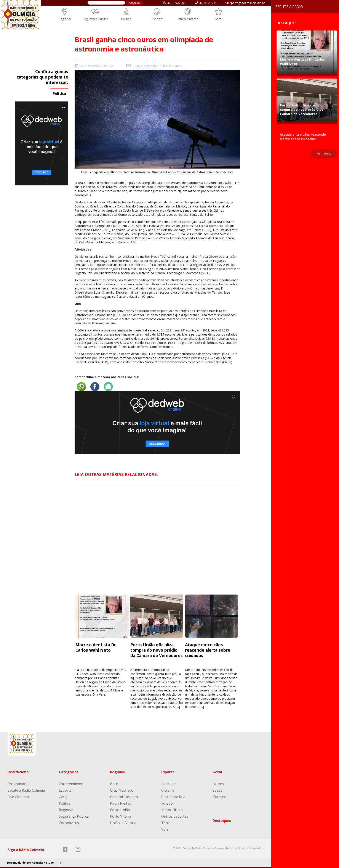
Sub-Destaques (170, 66)
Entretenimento (188, 19)
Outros (218, 783)
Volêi (165, 828)
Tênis (166, 821)
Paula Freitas (121, 802)
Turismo (219, 796)
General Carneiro (124, 796)
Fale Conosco (18, 796)
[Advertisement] (157, 543)
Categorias (69, 771)
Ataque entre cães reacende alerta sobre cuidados (208, 649)
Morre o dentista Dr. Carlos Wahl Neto (96, 646)
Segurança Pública (95, 19)
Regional (65, 19)
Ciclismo (168, 789)
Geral (218, 19)
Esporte (157, 19)
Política (126, 19)
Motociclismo (172, 809)
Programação (19, 783)
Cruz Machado (122, 789)
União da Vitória (123, 821)
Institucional (19, 771)
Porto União (120, 809)
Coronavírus (69, 821)
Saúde (217, 789)
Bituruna (117, 783)
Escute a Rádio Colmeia (26, 789)
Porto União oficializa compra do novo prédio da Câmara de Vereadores (157, 649)
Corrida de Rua (173, 796)
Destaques (222, 819)
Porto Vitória (121, 815)
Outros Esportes (175, 815)
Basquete (169, 783)
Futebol (167, 802)
